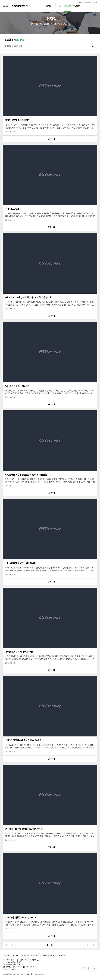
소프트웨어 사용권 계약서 (30, 956)
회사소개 (87, 2)
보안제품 (48, 6)
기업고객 (80, 2)
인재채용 (16, 956)
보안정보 (67, 6)
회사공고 (95, 2)
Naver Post (94, 968)
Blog (89, 968)
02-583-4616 (11, 969)
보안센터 (77, 6)
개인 (28, 6)
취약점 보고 (61, 956)
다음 (88, 945)
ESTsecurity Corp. (23, 974)
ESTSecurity (14, 6)
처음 (6, 945)
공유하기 (51, 139)
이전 (12, 945)
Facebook (83, 968)
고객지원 (58, 6)
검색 (93, 46)
